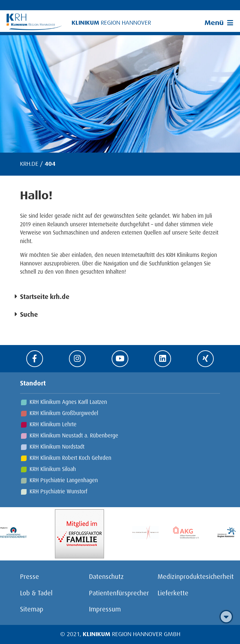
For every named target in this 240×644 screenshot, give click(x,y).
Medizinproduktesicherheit (196, 576)
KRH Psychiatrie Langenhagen (64, 480)
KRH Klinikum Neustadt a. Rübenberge (74, 435)
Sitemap (32, 609)
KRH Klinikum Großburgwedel (64, 413)
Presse (30, 576)
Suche (29, 314)
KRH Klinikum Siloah (53, 469)
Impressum (105, 609)
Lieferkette (173, 593)
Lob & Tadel (36, 593)
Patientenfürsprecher (119, 593)
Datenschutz (106, 576)
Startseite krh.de (45, 296)
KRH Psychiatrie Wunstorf (58, 491)
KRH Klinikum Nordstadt (57, 446)
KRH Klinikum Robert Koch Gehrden (70, 458)
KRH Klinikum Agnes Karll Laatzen (68, 402)
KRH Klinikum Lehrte (53, 424)
